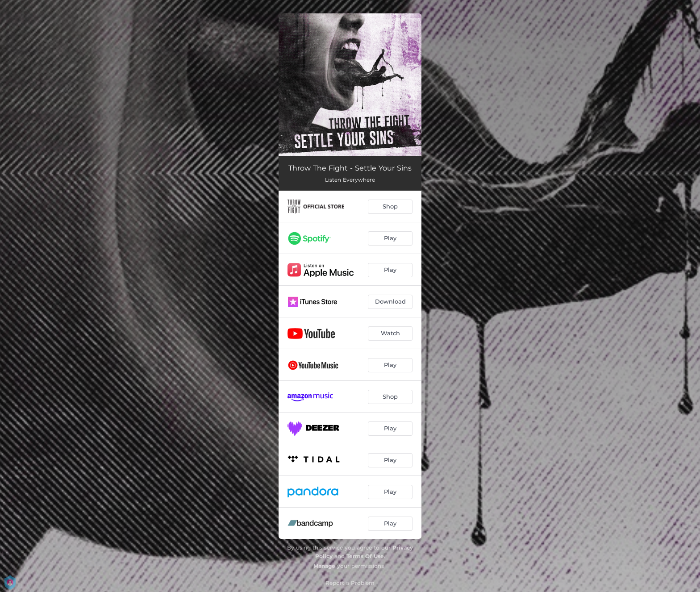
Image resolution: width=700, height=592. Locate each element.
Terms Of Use (365, 556)
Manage (324, 566)
